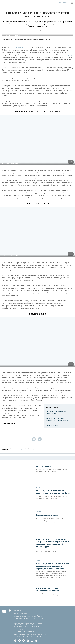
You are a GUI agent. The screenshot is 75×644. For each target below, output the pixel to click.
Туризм (38, 487)
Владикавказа (21, 47)
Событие (38, 536)
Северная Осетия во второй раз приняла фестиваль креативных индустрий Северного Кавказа (52, 595)
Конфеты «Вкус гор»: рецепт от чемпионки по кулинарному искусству (59, 419)
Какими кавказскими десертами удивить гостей (56, 412)
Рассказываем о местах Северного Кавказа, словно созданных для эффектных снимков (52, 497)
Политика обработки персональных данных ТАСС (29, 631)
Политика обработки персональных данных (26, 630)
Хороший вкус (33, 450)
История (38, 512)
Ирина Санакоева (8, 423)
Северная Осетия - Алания (18, 450)
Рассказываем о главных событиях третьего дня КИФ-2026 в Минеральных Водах (51, 551)
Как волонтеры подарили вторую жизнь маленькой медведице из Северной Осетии (51, 470)
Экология (39, 463)
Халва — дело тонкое (52, 425)
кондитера (69, 55)
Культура (39, 560)
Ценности (63, 3)
